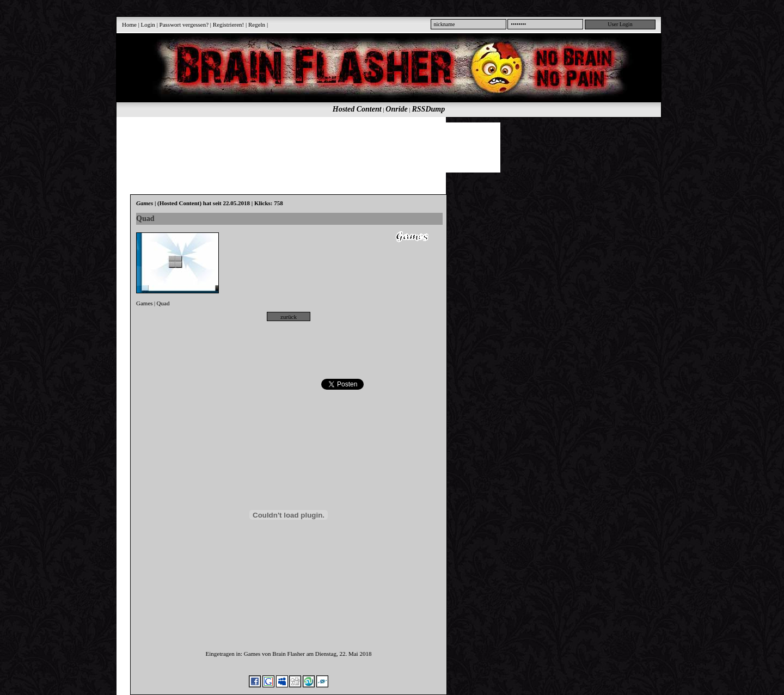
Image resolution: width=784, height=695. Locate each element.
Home (129, 24)
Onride (396, 109)
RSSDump (429, 109)
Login (148, 24)
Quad (163, 303)
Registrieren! (228, 24)
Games (145, 303)
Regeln (257, 24)
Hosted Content (357, 109)
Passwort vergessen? (184, 24)
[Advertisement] (383, 147)
